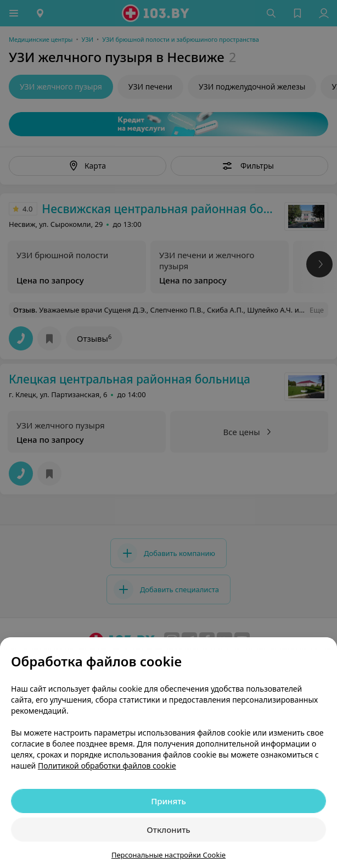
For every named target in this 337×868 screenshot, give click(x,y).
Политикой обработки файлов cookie (107, 766)
